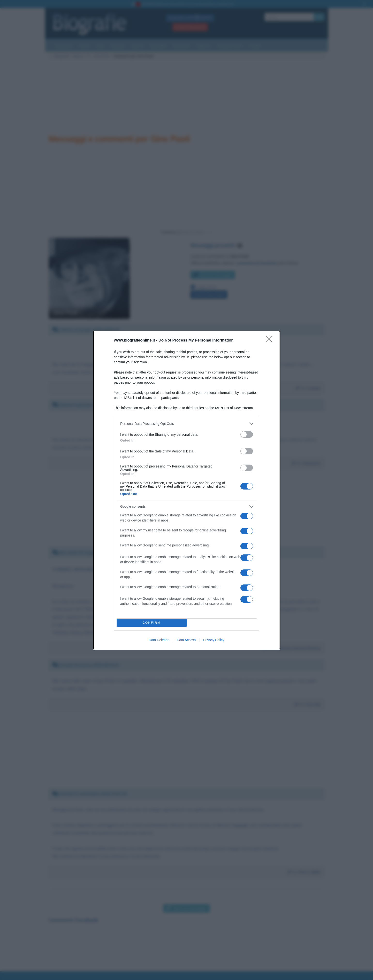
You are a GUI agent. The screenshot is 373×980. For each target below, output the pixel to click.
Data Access (186, 640)
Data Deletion (159, 640)
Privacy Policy (214, 640)
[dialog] (187, 490)
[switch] (247, 434)
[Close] (270, 341)
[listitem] (187, 424)
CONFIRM (152, 623)
